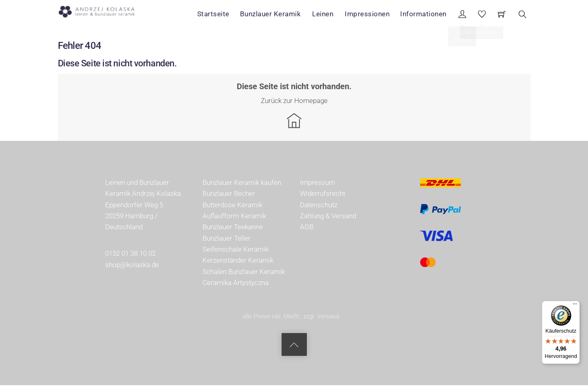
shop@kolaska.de (132, 265)
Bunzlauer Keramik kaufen (242, 183)
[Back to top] (294, 345)
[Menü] (575, 306)
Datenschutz (319, 205)
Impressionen (368, 14)
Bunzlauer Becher (229, 194)
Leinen (325, 14)
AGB (307, 228)
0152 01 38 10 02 (130, 254)
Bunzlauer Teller (227, 239)
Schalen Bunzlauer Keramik (244, 272)
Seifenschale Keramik (236, 250)
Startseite (217, 14)
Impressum (317, 183)
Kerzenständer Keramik (238, 261)
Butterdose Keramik (232, 205)
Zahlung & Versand (328, 217)
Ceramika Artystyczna (236, 283)
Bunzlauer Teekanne (233, 228)
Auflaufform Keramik (234, 217)
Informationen (424, 14)
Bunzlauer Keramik (274, 14)
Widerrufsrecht (323, 194)
